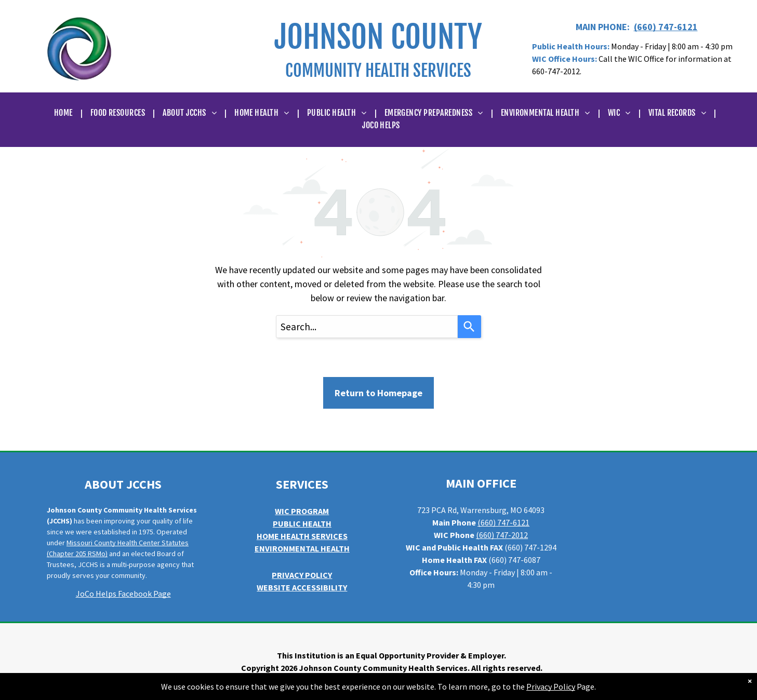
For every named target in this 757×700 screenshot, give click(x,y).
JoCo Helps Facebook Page (123, 594)
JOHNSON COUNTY (378, 37)
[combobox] (367, 327)
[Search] (469, 327)
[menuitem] (64, 113)
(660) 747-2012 (502, 535)
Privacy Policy (551, 686)
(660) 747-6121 (666, 27)
